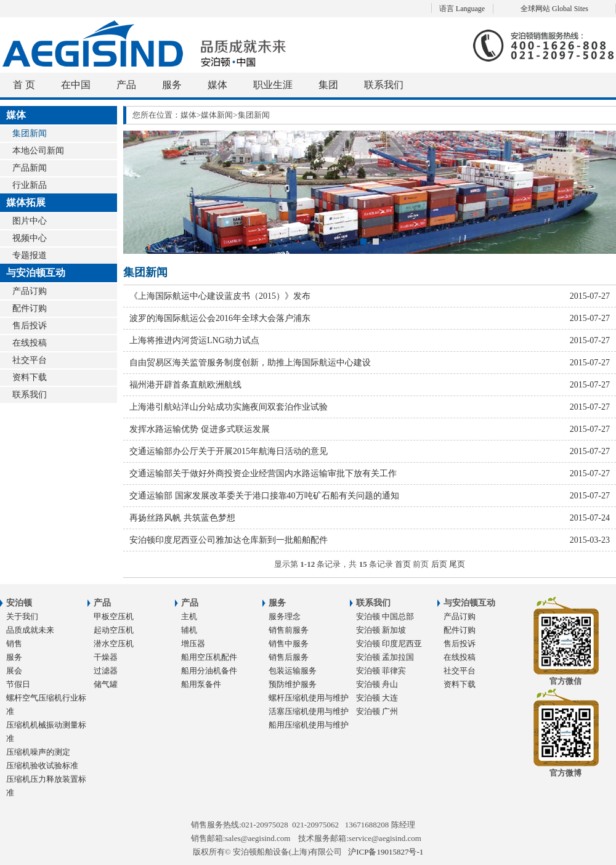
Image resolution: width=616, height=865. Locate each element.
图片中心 (30, 221)
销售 (14, 644)
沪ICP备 (386, 852)
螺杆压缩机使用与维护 (309, 698)
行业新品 (30, 185)
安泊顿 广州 (377, 711)
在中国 (76, 85)
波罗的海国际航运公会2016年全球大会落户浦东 (370, 318)
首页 (403, 564)
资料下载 (30, 377)
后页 (439, 564)
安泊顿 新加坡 (381, 630)
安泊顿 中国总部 (385, 616)
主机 (189, 616)
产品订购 (30, 291)
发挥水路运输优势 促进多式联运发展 (370, 429)
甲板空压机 (114, 616)
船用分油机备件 (209, 671)
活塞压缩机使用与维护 (309, 711)
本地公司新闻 (38, 151)
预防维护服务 (293, 684)
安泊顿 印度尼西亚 (389, 644)
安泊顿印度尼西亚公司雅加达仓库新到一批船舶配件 (370, 540)
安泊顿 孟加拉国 (385, 657)
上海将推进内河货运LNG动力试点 (370, 340)
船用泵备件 (201, 684)
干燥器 (106, 657)
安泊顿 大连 (377, 698)
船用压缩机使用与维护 (309, 725)
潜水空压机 (114, 644)
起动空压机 (114, 630)
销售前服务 (289, 630)
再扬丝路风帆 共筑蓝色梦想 (370, 518)
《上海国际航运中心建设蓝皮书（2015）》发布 (370, 296)
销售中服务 (289, 644)
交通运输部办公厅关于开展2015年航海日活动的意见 (370, 451)
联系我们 (384, 85)
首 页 (24, 85)
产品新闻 (30, 168)
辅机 (189, 630)
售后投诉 (30, 326)
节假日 (18, 684)
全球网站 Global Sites (554, 9)
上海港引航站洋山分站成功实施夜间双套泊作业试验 (370, 407)
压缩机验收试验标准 (42, 766)
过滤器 (106, 671)
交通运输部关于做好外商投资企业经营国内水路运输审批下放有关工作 (370, 473)
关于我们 (22, 616)
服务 (172, 85)
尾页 (457, 564)
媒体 (217, 85)
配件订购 (30, 308)
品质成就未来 (30, 630)
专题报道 (30, 255)
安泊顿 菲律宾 (381, 671)
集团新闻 (30, 133)
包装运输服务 (293, 671)
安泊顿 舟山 (377, 684)
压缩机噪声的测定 (38, 752)
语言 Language (462, 9)
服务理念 (285, 616)
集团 (328, 85)
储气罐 (106, 684)
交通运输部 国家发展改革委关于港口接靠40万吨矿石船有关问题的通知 (370, 496)
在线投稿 (30, 343)
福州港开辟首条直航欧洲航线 (370, 385)
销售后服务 (289, 657)
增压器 (193, 644)
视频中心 (30, 238)
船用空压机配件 (209, 657)
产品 (126, 85)
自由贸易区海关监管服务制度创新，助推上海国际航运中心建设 (370, 363)
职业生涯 (273, 85)
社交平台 (30, 360)
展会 (14, 671)
